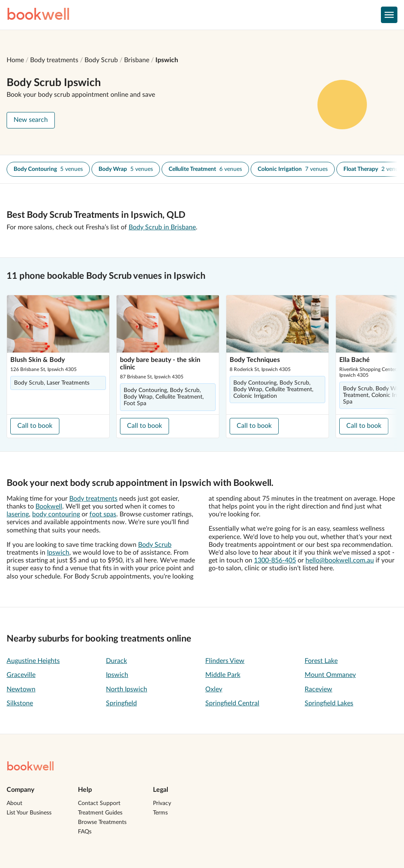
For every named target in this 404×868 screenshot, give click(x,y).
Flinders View (225, 661)
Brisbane (137, 60)
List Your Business (29, 813)
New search (31, 120)
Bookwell (49, 506)
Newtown (21, 689)
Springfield (121, 703)
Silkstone (20, 703)
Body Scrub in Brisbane (162, 227)
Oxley (214, 689)
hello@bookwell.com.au (340, 560)
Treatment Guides (100, 813)
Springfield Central (232, 703)
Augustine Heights (33, 661)
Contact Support (99, 803)
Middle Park (223, 675)
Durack (116, 661)
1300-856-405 (275, 560)
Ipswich (167, 60)
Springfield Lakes (329, 703)
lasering (18, 514)
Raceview (318, 689)
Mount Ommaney (330, 675)
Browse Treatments (102, 822)
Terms (160, 813)
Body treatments (54, 60)
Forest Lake (321, 661)
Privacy (162, 803)
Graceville (21, 675)
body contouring (56, 514)
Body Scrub (101, 60)
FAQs (85, 832)
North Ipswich (127, 689)
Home (15, 60)
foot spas (103, 514)
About (14, 803)
